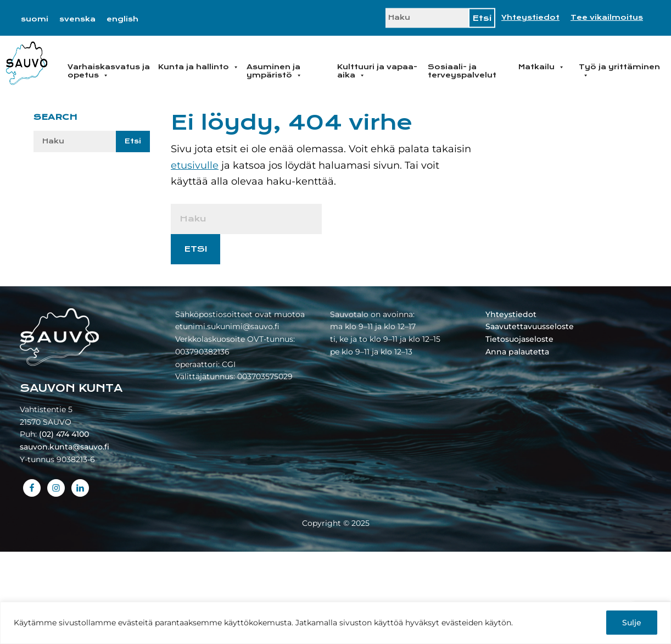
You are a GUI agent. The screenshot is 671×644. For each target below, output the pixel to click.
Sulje (632, 623)
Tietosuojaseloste (519, 339)
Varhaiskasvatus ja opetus (109, 71)
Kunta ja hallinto (198, 67)
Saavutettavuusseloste (530, 326)
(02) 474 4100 (64, 434)
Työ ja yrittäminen (619, 71)
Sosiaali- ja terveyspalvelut (462, 71)
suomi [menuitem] (35, 19)
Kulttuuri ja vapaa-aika (377, 71)
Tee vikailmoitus (607, 18)
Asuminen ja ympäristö (274, 71)
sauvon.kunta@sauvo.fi (65, 447)
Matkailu (541, 67)
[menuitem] (35, 19)
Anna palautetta (517, 352)
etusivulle (195, 165)
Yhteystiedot (530, 18)
